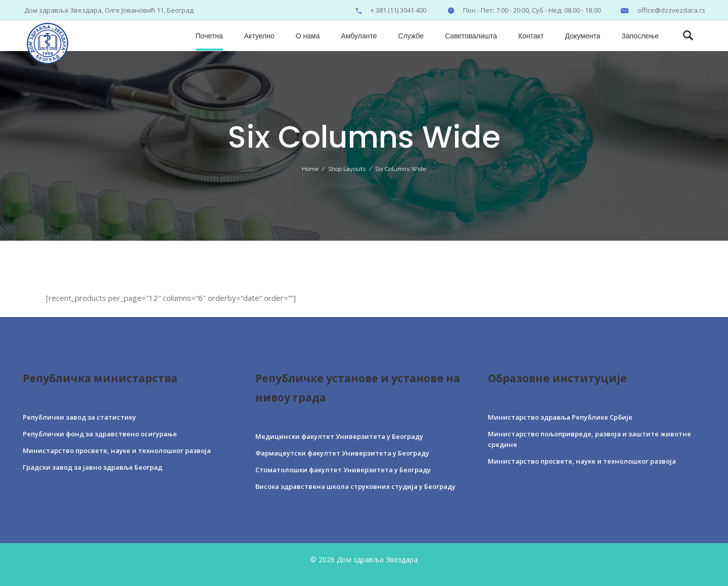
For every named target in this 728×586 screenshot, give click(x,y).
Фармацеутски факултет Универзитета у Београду (342, 453)
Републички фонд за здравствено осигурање (100, 434)
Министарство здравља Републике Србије (560, 417)
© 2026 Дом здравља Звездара (364, 559)
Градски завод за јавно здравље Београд (93, 467)
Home (310, 169)
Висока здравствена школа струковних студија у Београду (355, 486)
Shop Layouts (347, 169)
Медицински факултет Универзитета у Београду (339, 436)
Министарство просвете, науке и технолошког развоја (117, 450)
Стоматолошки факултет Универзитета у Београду (343, 470)
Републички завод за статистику (79, 417)
